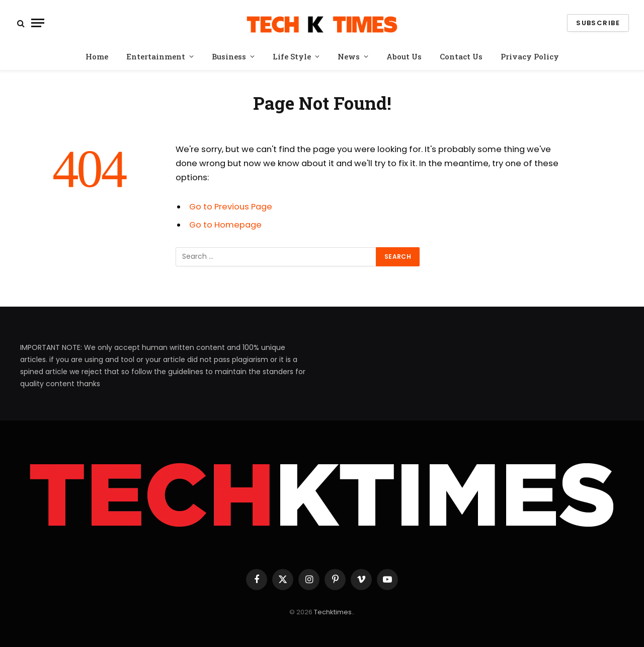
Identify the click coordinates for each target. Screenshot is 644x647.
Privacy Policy (530, 56)
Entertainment (156, 56)
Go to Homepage (225, 225)
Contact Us (461, 56)
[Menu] (38, 23)
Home (97, 56)
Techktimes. (334, 612)
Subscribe (598, 23)
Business (229, 56)
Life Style (292, 56)
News (349, 56)
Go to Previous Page (231, 207)
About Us (404, 56)
